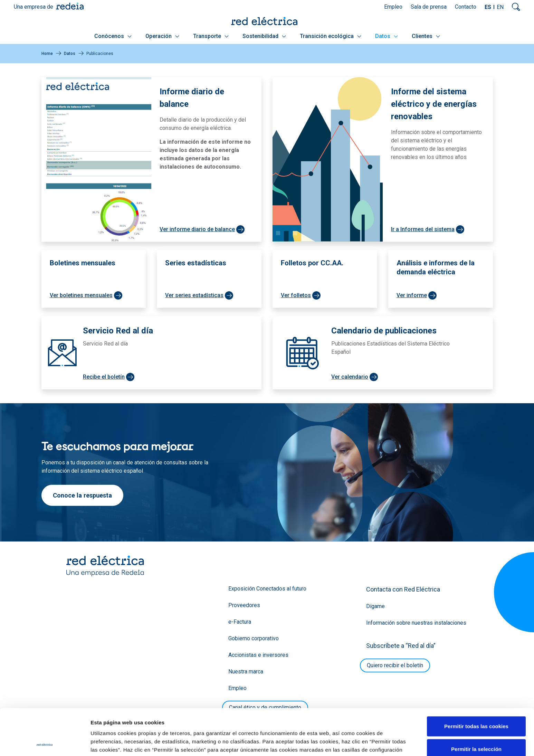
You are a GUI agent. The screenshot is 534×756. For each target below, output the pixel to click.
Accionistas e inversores (258, 655)
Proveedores (244, 605)
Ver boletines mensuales (81, 295)
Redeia (70, 6)
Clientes (426, 36)
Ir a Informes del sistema (423, 229)
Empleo (393, 7)
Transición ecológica (331, 36)
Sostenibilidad (264, 36)
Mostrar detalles (374, 742)
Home (47, 54)
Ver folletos (296, 295)
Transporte (211, 36)
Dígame (375, 606)
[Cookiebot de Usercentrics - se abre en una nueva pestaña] (45, 743)
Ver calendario (350, 377)
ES (488, 7)
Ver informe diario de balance (197, 229)
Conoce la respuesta (82, 495)
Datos (387, 36)
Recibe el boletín (104, 377)
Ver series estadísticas (194, 295)
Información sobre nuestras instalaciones (416, 623)
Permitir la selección (476, 703)
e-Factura (240, 622)
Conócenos (113, 36)
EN (500, 7)
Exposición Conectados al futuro (267, 589)
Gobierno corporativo (254, 638)
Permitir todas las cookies (476, 680)
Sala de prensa (429, 7)
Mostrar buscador (516, 7)
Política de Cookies (167, 720)
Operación (162, 36)
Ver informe (412, 295)
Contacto (466, 7)
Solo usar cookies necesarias (476, 725)
